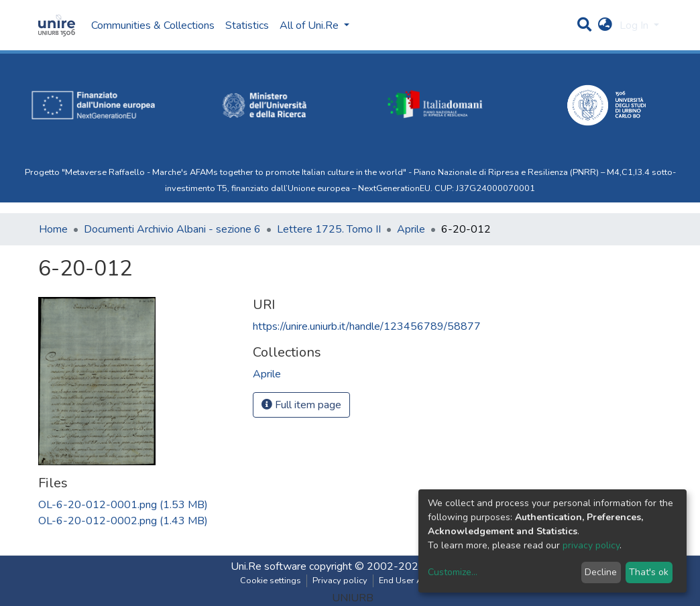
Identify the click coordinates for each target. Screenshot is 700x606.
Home (53, 229)
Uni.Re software (269, 566)
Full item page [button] (301, 405)
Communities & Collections (153, 25)
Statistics (247, 25)
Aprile (411, 229)
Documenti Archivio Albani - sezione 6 (172, 229)
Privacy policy (340, 581)
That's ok (649, 572)
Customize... (453, 572)
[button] (605, 25)
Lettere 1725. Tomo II (329, 229)
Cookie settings (271, 581)
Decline (601, 572)
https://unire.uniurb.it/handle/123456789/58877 (367, 326)
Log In (635, 25)
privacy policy (591, 545)
